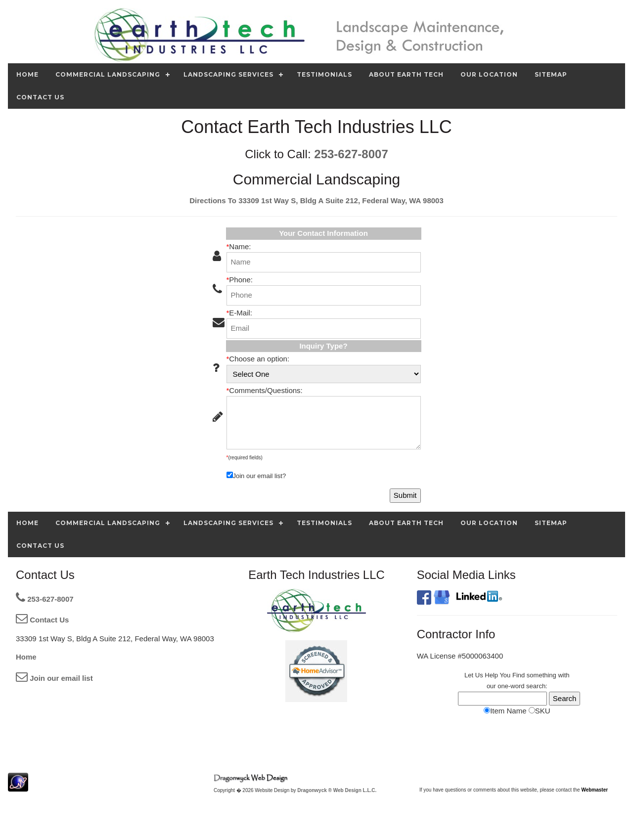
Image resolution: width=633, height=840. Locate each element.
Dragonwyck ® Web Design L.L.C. (337, 790)
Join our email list (54, 678)
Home (26, 657)
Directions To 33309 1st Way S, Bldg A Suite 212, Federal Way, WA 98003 (316, 200)
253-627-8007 (351, 154)
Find (519, 675)
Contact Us (42, 620)
